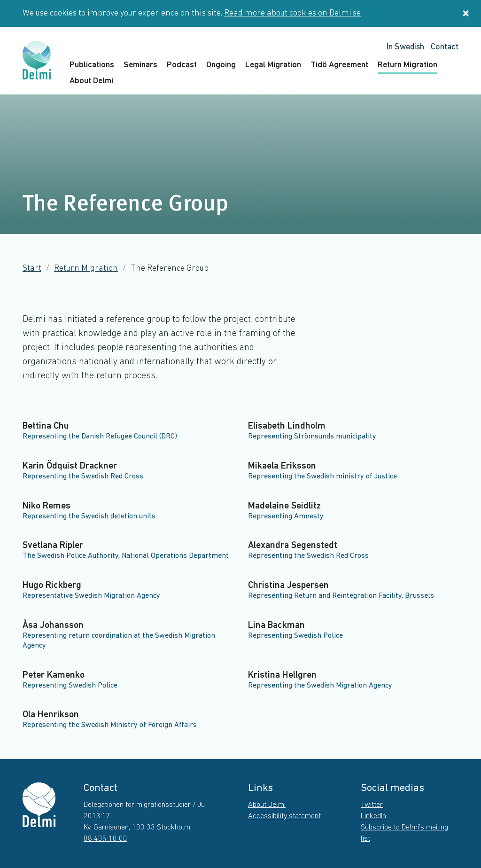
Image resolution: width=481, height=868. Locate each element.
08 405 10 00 (105, 839)
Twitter (372, 805)
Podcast (182, 65)
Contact (445, 47)
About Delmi (91, 81)
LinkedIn (373, 816)
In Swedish (405, 47)
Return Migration (407, 65)
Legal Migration (273, 65)
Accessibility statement (284, 816)
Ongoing (221, 65)
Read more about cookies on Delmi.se (292, 13)
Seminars (140, 65)
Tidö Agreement (339, 65)
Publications (92, 65)
